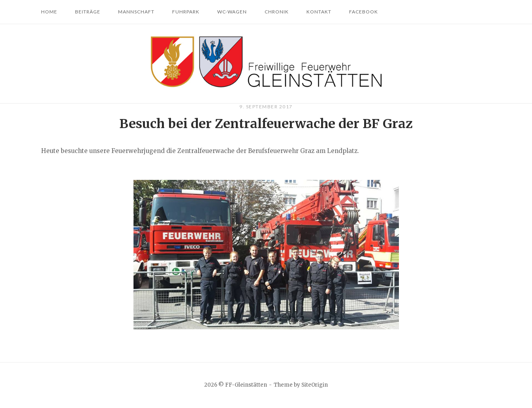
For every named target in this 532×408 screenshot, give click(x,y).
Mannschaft (136, 12)
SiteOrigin (315, 385)
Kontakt (319, 12)
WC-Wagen (232, 12)
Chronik (277, 12)
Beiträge (88, 12)
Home (49, 12)
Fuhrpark (186, 12)
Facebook (364, 12)
